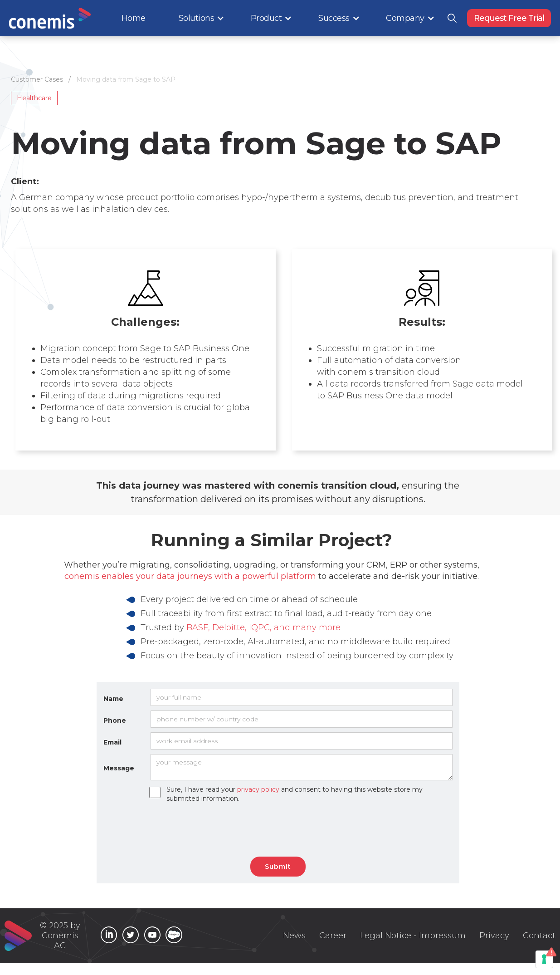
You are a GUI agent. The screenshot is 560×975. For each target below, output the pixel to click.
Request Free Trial (509, 18)
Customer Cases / (44, 79)
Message (119, 768)
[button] (202, 18)
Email (112, 742)
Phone (115, 720)
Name (113, 699)
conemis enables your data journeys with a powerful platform (190, 576)
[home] (50, 18)
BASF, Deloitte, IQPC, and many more (263, 627)
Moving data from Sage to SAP (126, 79)
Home (134, 18)
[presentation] (282, 830)
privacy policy (258, 789)
